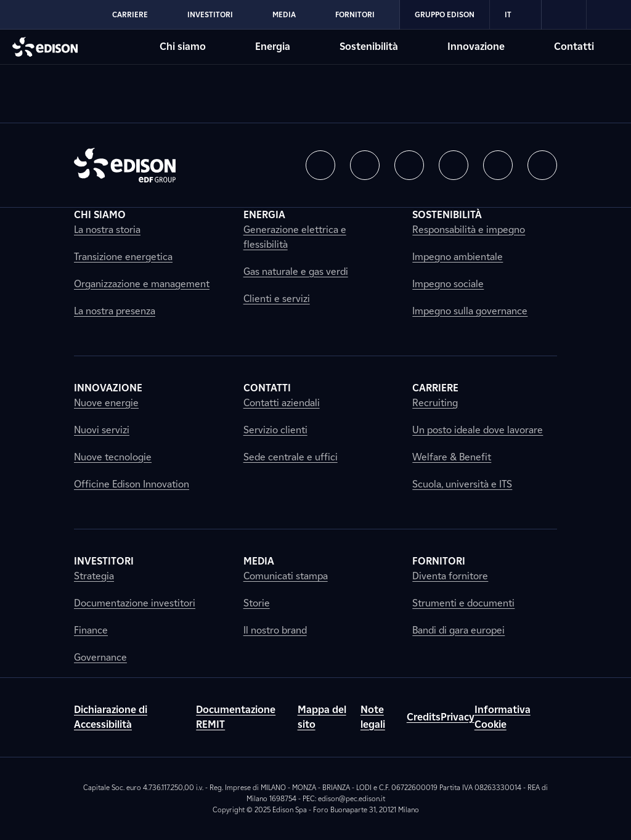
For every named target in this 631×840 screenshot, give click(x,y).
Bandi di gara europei (458, 630)
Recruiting (435, 403)
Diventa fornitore (450, 576)
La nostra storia (107, 230)
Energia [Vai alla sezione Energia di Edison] (273, 47)
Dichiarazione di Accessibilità (111, 717)
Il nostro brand (275, 630)
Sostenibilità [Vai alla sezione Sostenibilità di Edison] (369, 47)
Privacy (458, 717)
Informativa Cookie (503, 717)
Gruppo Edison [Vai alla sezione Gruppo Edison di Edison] (445, 14)
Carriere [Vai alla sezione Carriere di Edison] (130, 14)
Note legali (373, 717)
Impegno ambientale (458, 257)
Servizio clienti (275, 430)
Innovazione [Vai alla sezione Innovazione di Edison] (476, 47)
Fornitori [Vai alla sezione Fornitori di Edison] (355, 14)
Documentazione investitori (135, 603)
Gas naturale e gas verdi (296, 271)
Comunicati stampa (286, 576)
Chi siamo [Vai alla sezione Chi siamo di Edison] (183, 47)
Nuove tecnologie (113, 457)
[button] (320, 165)
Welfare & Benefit (452, 457)
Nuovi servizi (102, 430)
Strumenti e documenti (463, 603)
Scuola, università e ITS (462, 484)
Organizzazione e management (142, 284)
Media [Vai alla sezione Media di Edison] (284, 14)
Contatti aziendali (282, 403)
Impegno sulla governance (470, 311)
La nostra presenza (115, 311)
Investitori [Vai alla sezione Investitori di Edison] (210, 14)
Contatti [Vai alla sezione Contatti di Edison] (574, 47)
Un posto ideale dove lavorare (478, 430)
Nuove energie (106, 403)
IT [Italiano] (515, 15)
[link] (564, 15)
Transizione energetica (123, 257)
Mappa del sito (322, 717)
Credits (424, 717)
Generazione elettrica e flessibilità (295, 237)
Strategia (94, 576)
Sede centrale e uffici (291, 457)
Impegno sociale (448, 284)
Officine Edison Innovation (132, 484)
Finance (91, 630)
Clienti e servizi (277, 299)
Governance (100, 657)
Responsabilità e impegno (469, 230)
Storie (257, 603)
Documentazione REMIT (236, 717)
